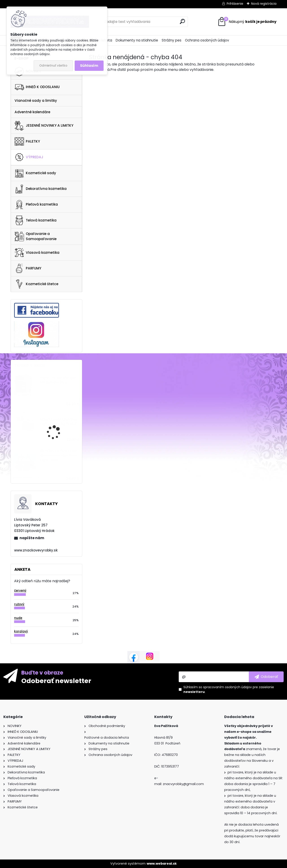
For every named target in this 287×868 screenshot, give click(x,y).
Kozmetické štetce (36, 284)
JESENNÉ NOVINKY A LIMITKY (44, 126)
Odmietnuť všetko (53, 66)
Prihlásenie (235, 4)
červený (20, 591)
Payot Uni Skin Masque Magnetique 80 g (58, 380)
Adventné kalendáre (32, 112)
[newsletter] (266, 677)
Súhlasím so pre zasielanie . (229, 689)
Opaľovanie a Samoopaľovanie (36, 236)
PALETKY (27, 141)
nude (18, 618)
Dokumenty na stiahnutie (137, 40)
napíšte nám (32, 538)
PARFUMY (28, 268)
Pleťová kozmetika (36, 205)
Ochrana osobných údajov (207, 40)
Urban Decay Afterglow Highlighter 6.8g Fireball (59, 422)
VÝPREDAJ (29, 157)
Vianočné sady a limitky (36, 101)
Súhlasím (89, 66)
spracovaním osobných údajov (227, 687)
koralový (21, 631)
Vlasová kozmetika (37, 253)
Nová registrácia (264, 4)
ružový (19, 604)
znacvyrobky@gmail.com (183, 784)
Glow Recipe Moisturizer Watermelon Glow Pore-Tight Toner (59, 455)
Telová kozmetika (36, 220)
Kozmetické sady (35, 173)
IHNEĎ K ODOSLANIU (37, 87)
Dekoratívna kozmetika (41, 189)
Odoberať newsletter (56, 681)
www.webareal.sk (162, 864)
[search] (182, 21)
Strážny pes (172, 40)
